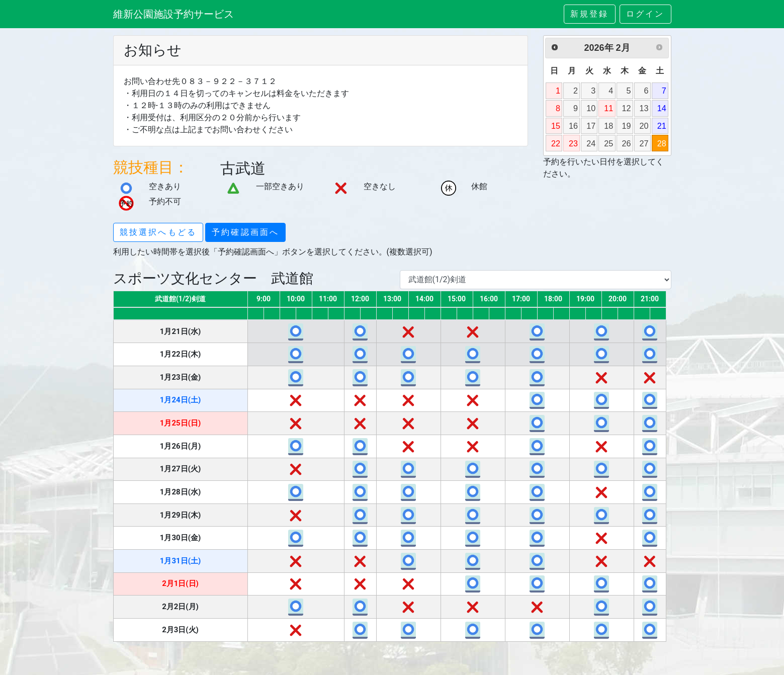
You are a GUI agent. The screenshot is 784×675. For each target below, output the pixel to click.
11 (608, 108)
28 (662, 143)
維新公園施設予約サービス (173, 14)
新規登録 (590, 14)
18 (608, 126)
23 (573, 143)
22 (556, 143)
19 (626, 126)
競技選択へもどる (158, 232)
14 (662, 108)
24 (591, 143)
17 (591, 126)
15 (556, 126)
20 (644, 126)
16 (573, 126)
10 (591, 108)
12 (626, 108)
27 (644, 143)
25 (608, 143)
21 (662, 126)
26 (626, 143)
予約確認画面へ (245, 232)
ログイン (645, 14)
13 (644, 108)
